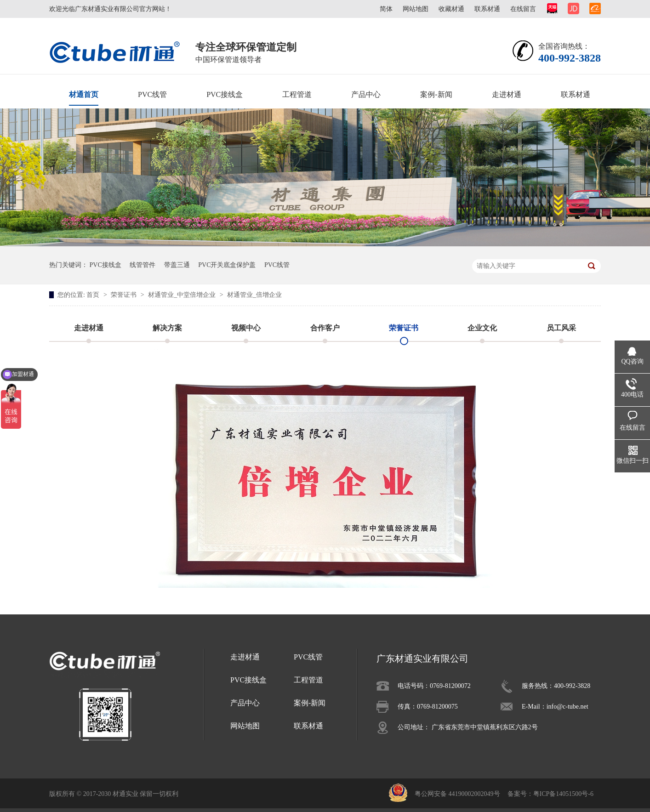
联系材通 (487, 9)
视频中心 (246, 328)
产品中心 (366, 94)
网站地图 (416, 9)
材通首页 (84, 94)
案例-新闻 (436, 94)
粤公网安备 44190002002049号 (457, 794)
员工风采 (561, 328)
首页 (94, 295)
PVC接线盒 (225, 94)
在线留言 (523, 9)
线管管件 (143, 265)
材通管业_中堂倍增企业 (183, 295)
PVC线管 (152, 94)
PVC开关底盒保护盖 (227, 265)
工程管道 (297, 94)
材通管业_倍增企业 (254, 295)
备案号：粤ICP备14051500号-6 (550, 794)
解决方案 (167, 328)
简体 (386, 9)
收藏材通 (451, 9)
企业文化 (482, 328)
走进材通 (507, 94)
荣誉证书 (125, 295)
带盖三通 (177, 265)
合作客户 (325, 328)
